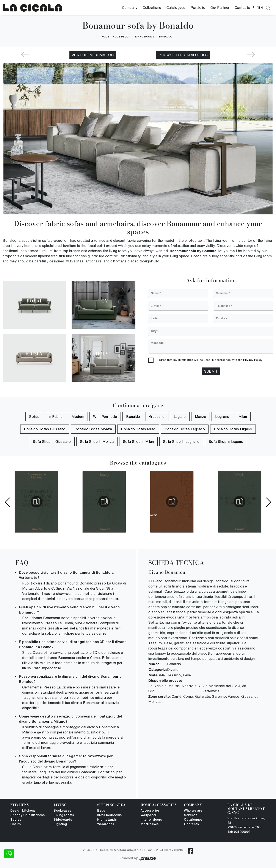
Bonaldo (133, 417)
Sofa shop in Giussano (52, 442)
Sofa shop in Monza (97, 442)
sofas (34, 417)
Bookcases (63, 811)
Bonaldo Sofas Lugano (233, 429)
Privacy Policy (253, 360)
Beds (101, 811)
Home (105, 37)
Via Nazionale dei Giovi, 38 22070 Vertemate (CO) (246, 823)
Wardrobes (106, 824)
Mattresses (150, 824)
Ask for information (93, 55)
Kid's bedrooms (110, 815)
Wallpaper (149, 815)
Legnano (222, 417)
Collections (152, 8)
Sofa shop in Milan (138, 442)
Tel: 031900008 (239, 832)
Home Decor (121, 37)
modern (78, 417)
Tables (16, 820)
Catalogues (176, 8)
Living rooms (145, 37)
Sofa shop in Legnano (181, 442)
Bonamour (167, 37)
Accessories (150, 811)
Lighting (60, 824)
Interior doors (151, 820)
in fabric (56, 417)
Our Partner (220, 8)
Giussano (157, 417)
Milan (243, 417)
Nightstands (107, 820)
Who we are (193, 811)
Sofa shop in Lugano (226, 442)
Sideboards (63, 820)
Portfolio (198, 8)
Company (130, 8)
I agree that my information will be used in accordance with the (210, 360)
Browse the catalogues (183, 55)
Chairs (16, 824)
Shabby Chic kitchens (27, 815)
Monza (201, 417)
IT (255, 7)
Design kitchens (23, 811)
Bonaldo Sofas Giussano (45, 429)
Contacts (242, 8)
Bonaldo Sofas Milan (138, 429)
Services (191, 815)
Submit (211, 371)
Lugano (180, 417)
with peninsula (105, 417)
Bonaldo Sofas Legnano (185, 429)
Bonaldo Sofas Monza (93, 429)
